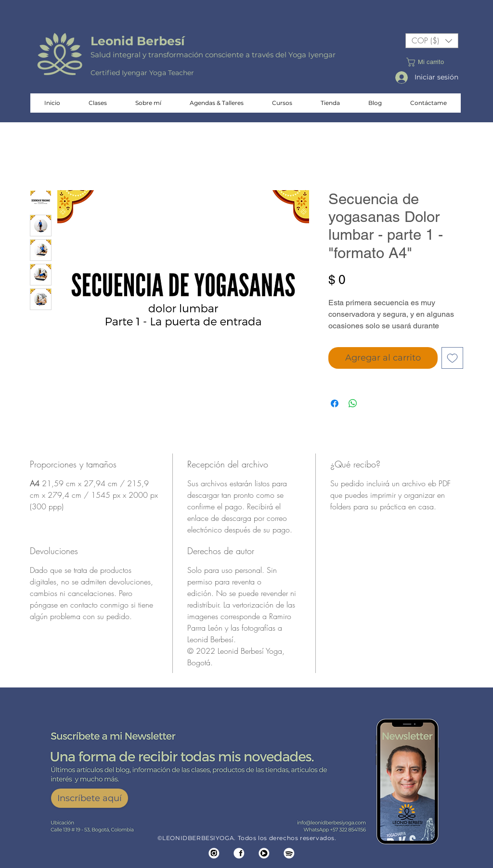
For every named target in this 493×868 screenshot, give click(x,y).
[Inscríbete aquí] (90, 798)
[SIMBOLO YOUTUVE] (264, 853)
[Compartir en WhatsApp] (353, 403)
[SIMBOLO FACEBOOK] (239, 853)
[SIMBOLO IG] (214, 853)
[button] (432, 41)
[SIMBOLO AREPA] (289, 853)
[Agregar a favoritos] (452, 358)
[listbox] (432, 41)
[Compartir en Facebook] (335, 403)
